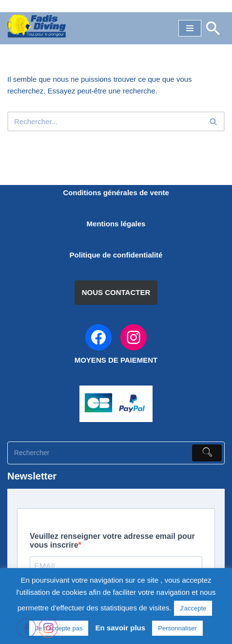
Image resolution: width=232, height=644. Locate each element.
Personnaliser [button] (177, 628)
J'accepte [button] (193, 608)
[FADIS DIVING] (37, 26)
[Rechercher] (213, 28)
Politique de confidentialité (116, 255)
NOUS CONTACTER (116, 292)
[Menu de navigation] (190, 28)
